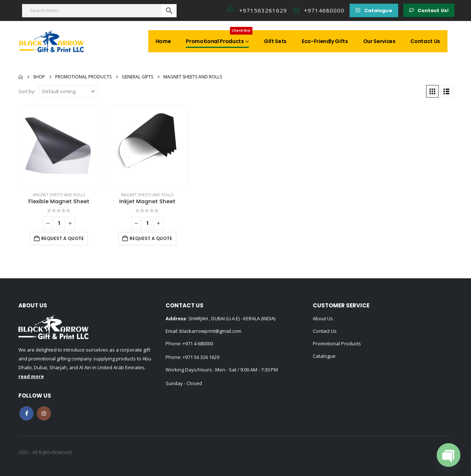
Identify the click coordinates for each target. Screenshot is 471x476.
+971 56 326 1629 (201, 357)
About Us (323, 318)
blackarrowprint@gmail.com (210, 331)
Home (163, 41)
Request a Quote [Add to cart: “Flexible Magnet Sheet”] (63, 238)
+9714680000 (324, 10)
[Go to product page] (59, 145)
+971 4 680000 (198, 343)
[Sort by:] (68, 91)
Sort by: (27, 91)
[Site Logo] (52, 41)
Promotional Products (219, 38)
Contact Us (425, 41)
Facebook (26, 413)
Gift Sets (275, 41)
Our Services (379, 41)
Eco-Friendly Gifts (325, 41)
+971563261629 (263, 10)
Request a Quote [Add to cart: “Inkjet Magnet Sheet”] (151, 238)
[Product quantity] (59, 223)
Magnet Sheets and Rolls (59, 195)
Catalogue (324, 356)
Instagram (44, 413)
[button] (374, 10)
